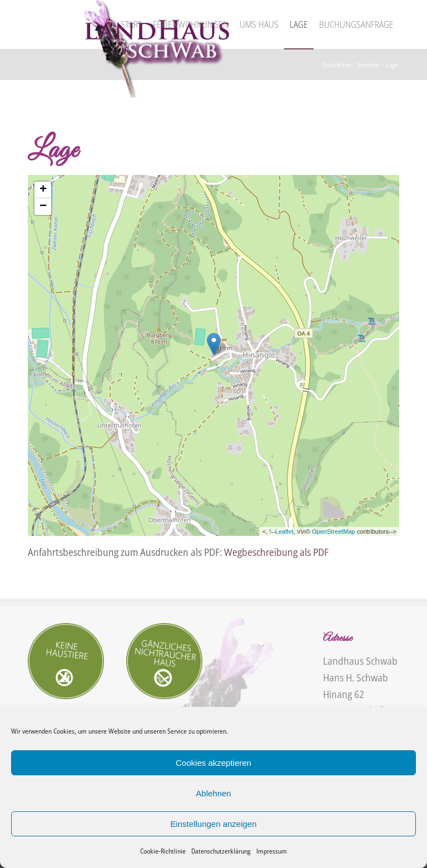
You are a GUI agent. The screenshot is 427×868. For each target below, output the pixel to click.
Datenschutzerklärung (221, 851)
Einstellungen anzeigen (213, 824)
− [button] (43, 207)
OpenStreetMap (334, 531)
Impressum (272, 851)
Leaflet (284, 531)
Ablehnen (213, 793)
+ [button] (43, 190)
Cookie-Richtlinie (163, 851)
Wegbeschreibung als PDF (276, 552)
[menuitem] (131, 24)
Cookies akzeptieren (213, 763)
